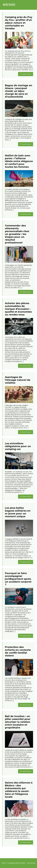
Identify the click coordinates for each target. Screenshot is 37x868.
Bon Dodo (9, 5)
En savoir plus (26, 74)
